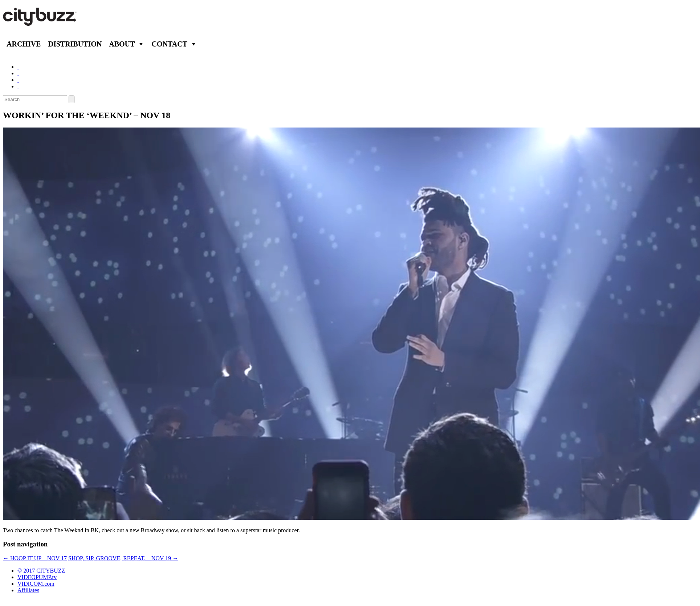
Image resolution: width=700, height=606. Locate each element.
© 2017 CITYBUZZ (41, 571)
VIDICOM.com (36, 584)
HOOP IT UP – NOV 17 (35, 558)
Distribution (75, 44)
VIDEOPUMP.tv (37, 577)
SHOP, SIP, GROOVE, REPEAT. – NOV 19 (123, 558)
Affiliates (28, 590)
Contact (169, 44)
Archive (24, 44)
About (122, 44)
